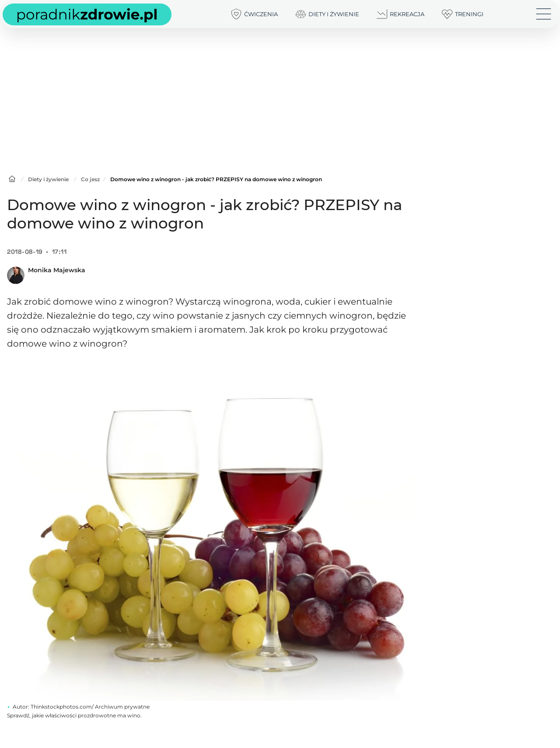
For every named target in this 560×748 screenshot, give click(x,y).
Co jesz (90, 179)
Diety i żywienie (48, 179)
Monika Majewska (57, 270)
